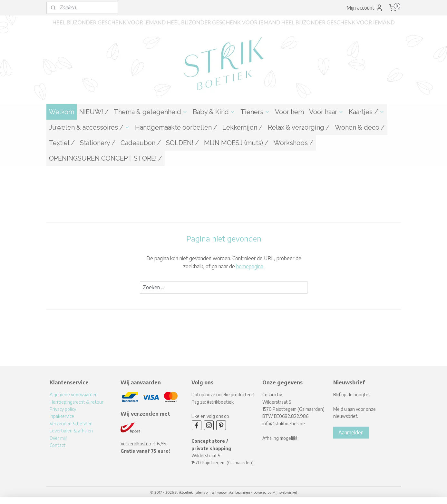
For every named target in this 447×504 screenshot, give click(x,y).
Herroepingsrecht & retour (77, 402)
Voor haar (326, 112)
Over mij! (58, 438)
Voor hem (289, 112)
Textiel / (62, 143)
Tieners (255, 112)
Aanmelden (351, 432)
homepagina (250, 266)
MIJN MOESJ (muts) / (236, 143)
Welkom (62, 112)
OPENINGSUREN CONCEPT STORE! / (106, 158)
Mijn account (365, 8)
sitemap (202, 492)
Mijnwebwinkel (285, 492)
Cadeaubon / (141, 143)
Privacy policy (63, 409)
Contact (58, 445)
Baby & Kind (214, 112)
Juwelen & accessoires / (89, 127)
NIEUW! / (94, 112)
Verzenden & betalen (71, 424)
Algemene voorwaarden (74, 395)
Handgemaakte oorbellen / (176, 127)
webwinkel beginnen (234, 492)
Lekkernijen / (243, 127)
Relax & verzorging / (299, 127)
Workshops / (293, 143)
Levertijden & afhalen (71, 431)
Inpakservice (62, 416)
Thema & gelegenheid (151, 112)
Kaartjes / (367, 112)
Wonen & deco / (360, 127)
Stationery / (98, 143)
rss (212, 492)
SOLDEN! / (182, 143)
